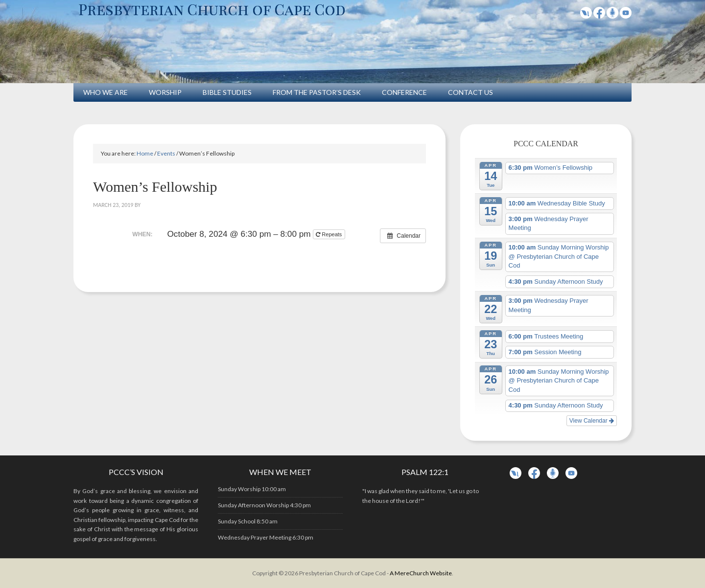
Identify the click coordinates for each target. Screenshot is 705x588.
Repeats (329, 234)
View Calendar (592, 421)
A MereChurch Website (421, 573)
